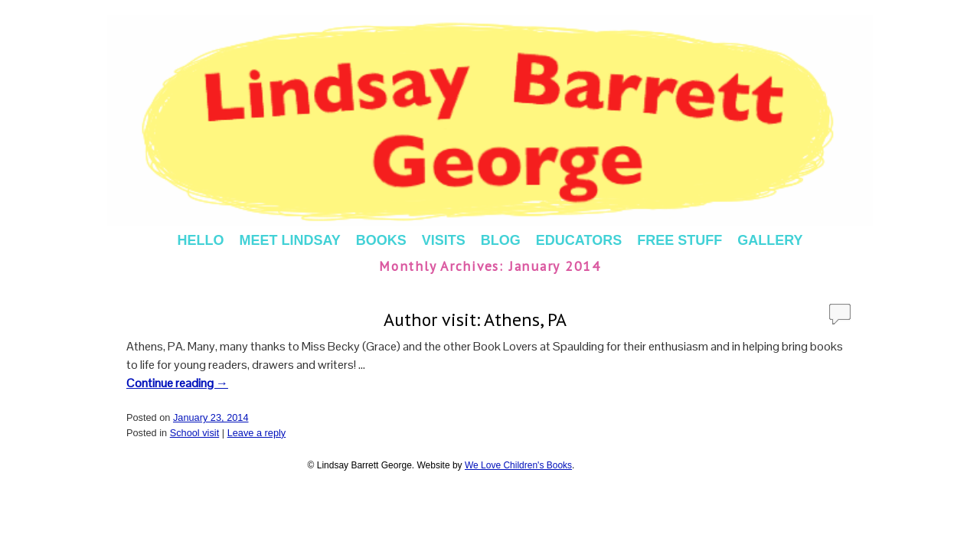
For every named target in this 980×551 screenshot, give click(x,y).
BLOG (501, 240)
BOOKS (381, 240)
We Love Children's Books (518, 465)
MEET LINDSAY (289, 240)
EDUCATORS (579, 240)
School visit (195, 433)
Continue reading (177, 383)
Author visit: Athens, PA (475, 320)
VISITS (444, 240)
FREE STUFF (679, 240)
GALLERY (770, 240)
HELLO (200, 240)
